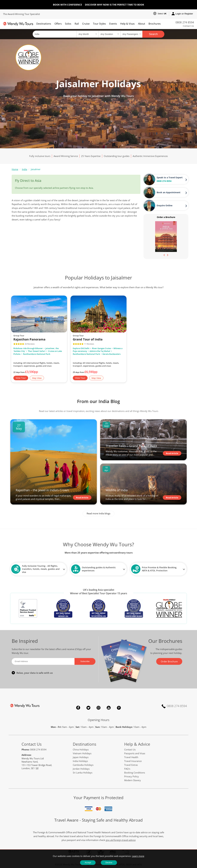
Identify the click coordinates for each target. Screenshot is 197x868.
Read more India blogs (98, 513)
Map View (37, 378)
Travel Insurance (133, 761)
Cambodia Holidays (83, 765)
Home (15, 169)
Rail (77, 24)
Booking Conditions (135, 773)
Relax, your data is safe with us (35, 673)
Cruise (86, 24)
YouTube (109, 708)
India (24, 169)
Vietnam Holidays (82, 753)
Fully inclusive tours (40, 156)
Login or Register (182, 14)
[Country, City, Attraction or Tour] (55, 34)
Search (153, 34)
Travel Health (131, 757)
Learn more (138, 856)
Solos (68, 24)
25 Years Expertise (91, 156)
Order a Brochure (166, 217)
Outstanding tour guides (117, 156)
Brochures (155, 24)
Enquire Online (165, 205)
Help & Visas (127, 24)
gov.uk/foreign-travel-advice (121, 840)
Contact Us (188, 26)
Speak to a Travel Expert (170, 177)
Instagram (98, 708)
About (142, 24)
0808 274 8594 (185, 22)
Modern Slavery (133, 780)
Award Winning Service (66, 156)
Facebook (78, 708)
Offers (58, 24)
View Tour (21, 378)
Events (113, 24)
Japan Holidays (81, 757)
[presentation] (164, 255)
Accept (88, 863)
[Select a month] (87, 34)
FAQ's (127, 769)
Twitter (88, 708)
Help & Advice (137, 744)
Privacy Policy (132, 776)
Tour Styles (99, 24)
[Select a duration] (110, 34)
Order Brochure (169, 661)
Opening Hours (99, 720)
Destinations (44, 24)
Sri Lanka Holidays (83, 773)
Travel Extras (131, 765)
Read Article (82, 498)
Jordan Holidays (81, 769)
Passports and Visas (135, 753)
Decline (109, 863)
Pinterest (119, 708)
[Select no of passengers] (132, 34)
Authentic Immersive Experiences (150, 156)
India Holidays (80, 761)
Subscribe (85, 661)
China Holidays (81, 749)
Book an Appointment (169, 192)
